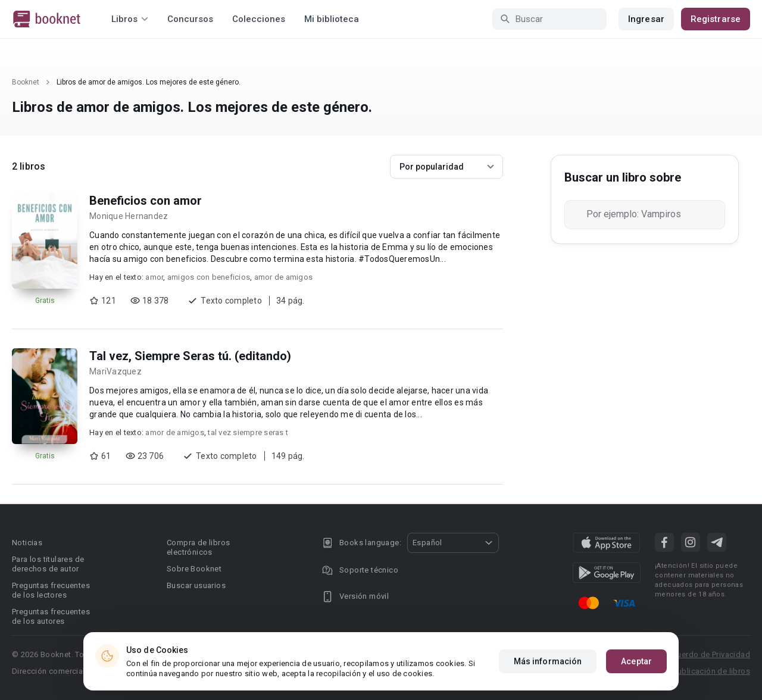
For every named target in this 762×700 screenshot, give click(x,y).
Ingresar (646, 19)
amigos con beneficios (209, 277)
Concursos (190, 19)
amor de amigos (284, 277)
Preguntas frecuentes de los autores (51, 616)
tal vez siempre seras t (248, 432)
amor (154, 277)
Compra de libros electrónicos (198, 547)
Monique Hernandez (129, 216)
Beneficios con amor (146, 201)
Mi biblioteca (332, 19)
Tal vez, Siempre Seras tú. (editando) (190, 356)
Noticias (27, 543)
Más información (548, 661)
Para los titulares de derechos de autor (48, 564)
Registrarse (716, 19)
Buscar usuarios (196, 585)
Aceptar (636, 661)
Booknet (26, 82)
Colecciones (259, 19)
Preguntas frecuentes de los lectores (51, 590)
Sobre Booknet (194, 569)
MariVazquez (115, 371)
